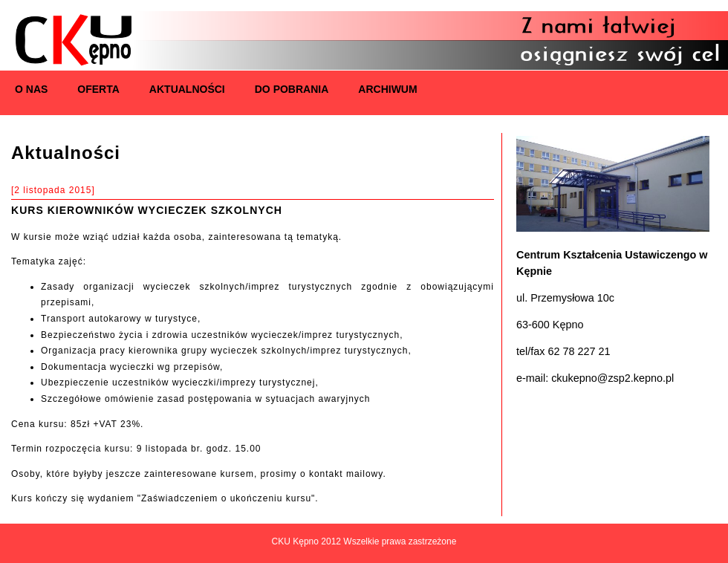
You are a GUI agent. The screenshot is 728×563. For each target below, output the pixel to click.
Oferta (98, 89)
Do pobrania (292, 89)
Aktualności (187, 89)
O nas (31, 89)
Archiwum (387, 89)
